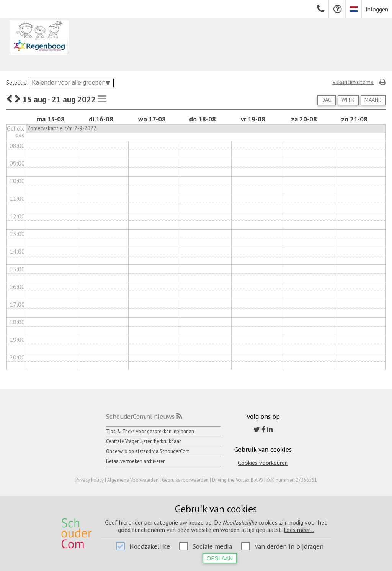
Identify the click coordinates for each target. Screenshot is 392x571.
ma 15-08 (51, 119)
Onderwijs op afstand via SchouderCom (148, 451)
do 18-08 (203, 119)
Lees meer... (299, 530)
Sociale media (212, 546)
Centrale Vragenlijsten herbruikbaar (143, 441)
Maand (373, 100)
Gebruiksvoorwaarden (185, 480)
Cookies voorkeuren (263, 463)
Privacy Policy (90, 480)
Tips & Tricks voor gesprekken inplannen (150, 431)
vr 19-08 (253, 119)
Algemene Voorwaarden (133, 480)
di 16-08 (101, 119)
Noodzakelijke (150, 546)
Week (348, 100)
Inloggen (377, 9)
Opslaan (220, 558)
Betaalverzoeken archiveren (136, 461)
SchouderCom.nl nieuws (140, 416)
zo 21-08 (354, 119)
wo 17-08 (152, 119)
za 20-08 (304, 119)
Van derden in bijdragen (289, 546)
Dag (327, 100)
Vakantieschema (353, 82)
